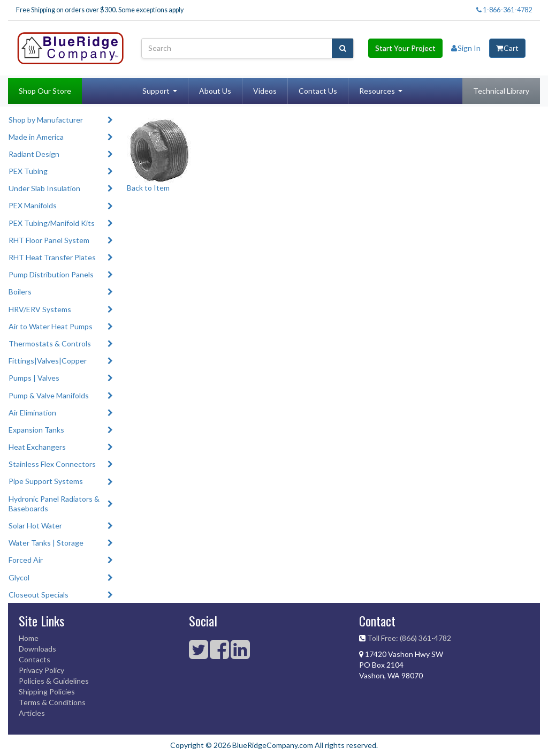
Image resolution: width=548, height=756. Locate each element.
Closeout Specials (39, 595)
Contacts (35, 659)
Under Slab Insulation (44, 188)
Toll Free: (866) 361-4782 (409, 638)
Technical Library (501, 91)
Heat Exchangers (37, 447)
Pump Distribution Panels (51, 274)
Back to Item (148, 188)
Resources (377, 91)
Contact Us (318, 91)
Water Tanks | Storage (46, 543)
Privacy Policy (41, 670)
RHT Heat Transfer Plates (52, 257)
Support (156, 91)
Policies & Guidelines (54, 681)
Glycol (19, 577)
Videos (265, 91)
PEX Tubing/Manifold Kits (52, 223)
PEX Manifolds (33, 205)
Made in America (36, 137)
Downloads (37, 649)
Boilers (20, 292)
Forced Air (26, 560)
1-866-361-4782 (504, 10)
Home (29, 638)
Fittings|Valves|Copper (48, 361)
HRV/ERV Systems (40, 309)
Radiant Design (34, 154)
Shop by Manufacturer (46, 120)
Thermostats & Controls (50, 343)
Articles (32, 713)
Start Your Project (405, 48)
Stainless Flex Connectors (52, 464)
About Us (215, 91)
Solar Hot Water (35, 526)
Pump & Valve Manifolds (49, 395)
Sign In (466, 48)
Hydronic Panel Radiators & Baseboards (54, 504)
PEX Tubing (28, 171)
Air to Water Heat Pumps (51, 326)
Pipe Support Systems (46, 481)
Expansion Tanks (36, 430)
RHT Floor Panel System (49, 240)
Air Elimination (32, 413)
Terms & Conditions (52, 702)
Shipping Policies (47, 691)
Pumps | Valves (34, 378)
